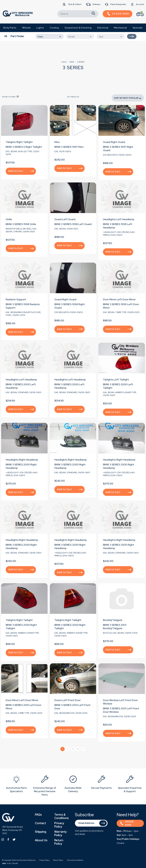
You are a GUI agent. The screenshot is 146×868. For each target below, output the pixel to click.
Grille (9, 219)
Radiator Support (16, 299)
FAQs (38, 815)
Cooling (54, 28)
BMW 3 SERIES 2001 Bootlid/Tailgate (115, 627)
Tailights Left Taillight (116, 379)
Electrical (103, 28)
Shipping (41, 832)
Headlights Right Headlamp (22, 460)
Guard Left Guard (65, 219)
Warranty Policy (60, 833)
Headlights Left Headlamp (119, 219)
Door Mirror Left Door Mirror (119, 299)
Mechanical (120, 28)
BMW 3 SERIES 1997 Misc (69, 147)
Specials (138, 28)
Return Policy (59, 842)
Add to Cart (21, 171)
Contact (40, 823)
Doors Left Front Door (68, 700)
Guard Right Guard (114, 142)
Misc (57, 142)
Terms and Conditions (75, 860)
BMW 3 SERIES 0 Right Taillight (24, 147)
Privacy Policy (59, 825)
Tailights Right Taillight (19, 142)
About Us (41, 840)
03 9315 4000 (127, 823)
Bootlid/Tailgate (113, 620)
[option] (16, 785)
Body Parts (10, 28)
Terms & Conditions (62, 816)
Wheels (26, 28)
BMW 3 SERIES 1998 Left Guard (73, 224)
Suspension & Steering (78, 28)
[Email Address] (91, 823)
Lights (40, 28)
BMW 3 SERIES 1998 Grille (21, 224)
